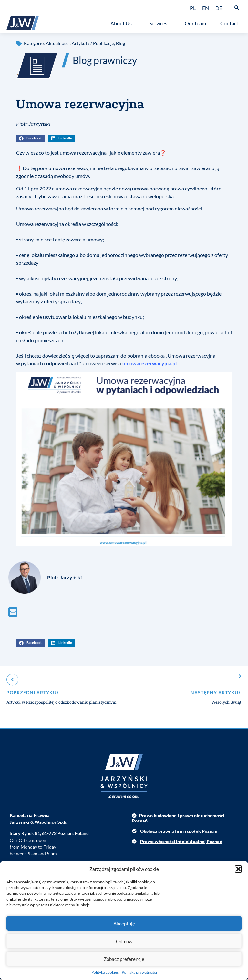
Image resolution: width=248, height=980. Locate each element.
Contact (231, 23)
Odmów (124, 941)
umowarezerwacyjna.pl (150, 365)
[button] (238, 869)
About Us (123, 23)
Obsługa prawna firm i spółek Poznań (179, 833)
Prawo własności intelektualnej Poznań (181, 843)
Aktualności (58, 43)
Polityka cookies (105, 972)
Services (160, 23)
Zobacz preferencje (124, 959)
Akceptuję (124, 924)
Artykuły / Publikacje (93, 43)
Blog (120, 43)
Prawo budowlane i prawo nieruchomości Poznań (178, 819)
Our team (195, 23)
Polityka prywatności (139, 972)
